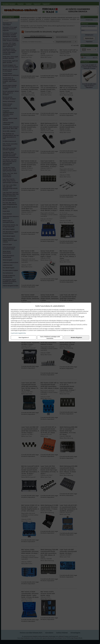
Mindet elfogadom (76, 337)
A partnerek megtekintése (18, 333)
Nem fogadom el (24, 337)
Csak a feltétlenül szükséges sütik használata (50, 337)
